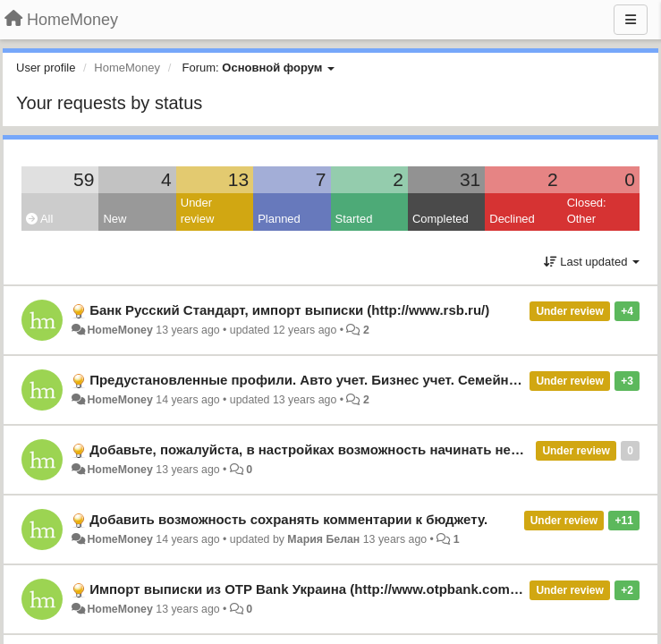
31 (470, 179)
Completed (441, 219)
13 (238, 179)
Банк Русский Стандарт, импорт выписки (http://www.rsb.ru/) (289, 310)
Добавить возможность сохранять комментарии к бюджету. (288, 519)
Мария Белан (323, 539)
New (114, 219)
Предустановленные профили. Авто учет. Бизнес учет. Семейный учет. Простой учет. (374, 380)
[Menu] (631, 20)
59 (84, 179)
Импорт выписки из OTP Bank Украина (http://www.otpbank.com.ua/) (314, 589)
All (39, 219)
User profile (46, 68)
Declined (512, 219)
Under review (198, 211)
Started (354, 219)
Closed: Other (587, 211)
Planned (279, 219)
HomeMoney (119, 330)
